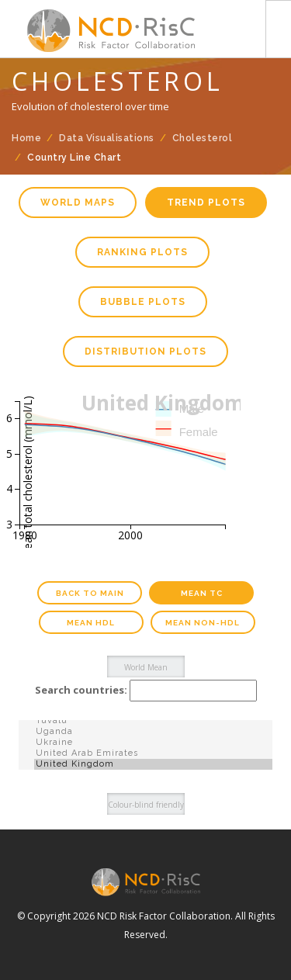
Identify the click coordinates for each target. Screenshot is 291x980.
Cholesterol (203, 138)
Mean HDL (91, 623)
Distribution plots (145, 351)
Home (26, 138)
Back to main (90, 593)
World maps (78, 203)
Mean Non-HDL (203, 623)
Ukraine (154, 743)
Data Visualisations (107, 138)
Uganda (154, 732)
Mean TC (202, 593)
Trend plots (206, 203)
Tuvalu (154, 721)
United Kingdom (154, 764)
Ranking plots (142, 252)
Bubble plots (143, 302)
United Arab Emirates (154, 753)
